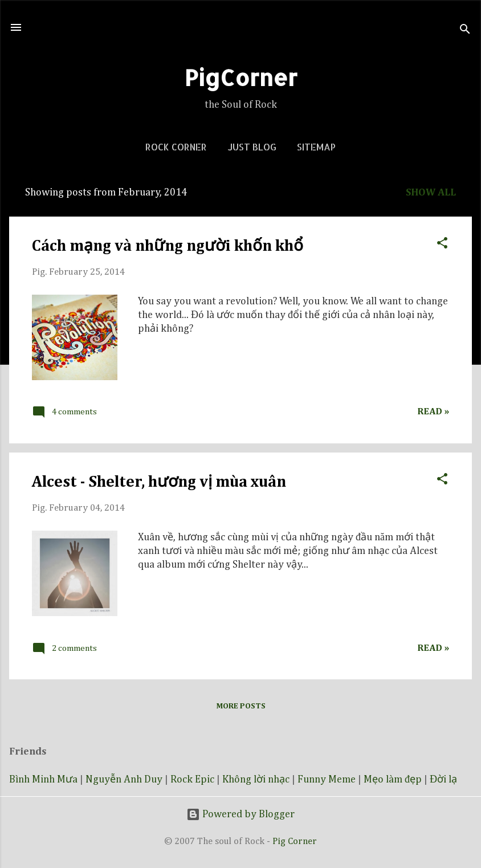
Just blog (252, 147)
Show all (431, 193)
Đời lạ (443, 780)
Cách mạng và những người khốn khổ (168, 246)
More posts (241, 706)
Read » (433, 412)
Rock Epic (192, 780)
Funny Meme (327, 780)
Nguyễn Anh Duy (124, 780)
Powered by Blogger (240, 814)
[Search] (465, 31)
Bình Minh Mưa (43, 780)
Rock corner (176, 147)
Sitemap (316, 147)
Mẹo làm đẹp (393, 780)
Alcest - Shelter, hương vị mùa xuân (159, 482)
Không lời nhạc (256, 780)
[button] (442, 242)
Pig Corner (295, 841)
